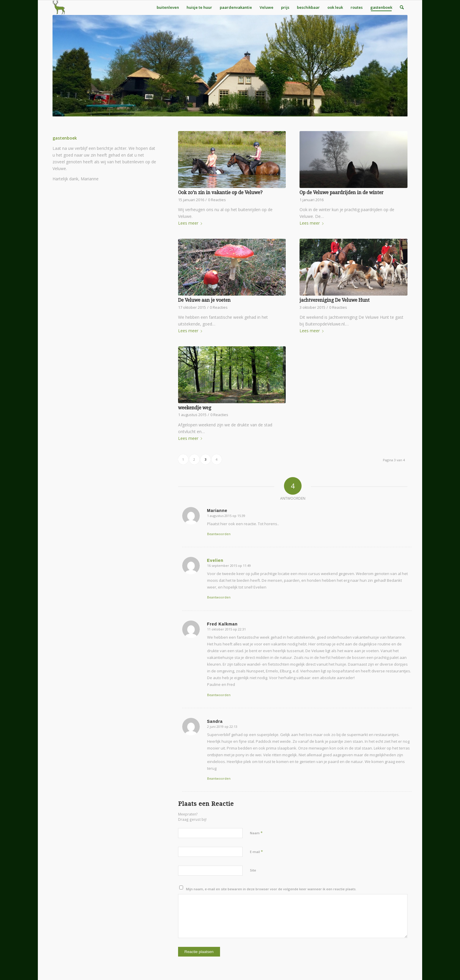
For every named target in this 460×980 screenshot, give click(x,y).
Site (253, 870)
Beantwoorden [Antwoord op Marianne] (219, 534)
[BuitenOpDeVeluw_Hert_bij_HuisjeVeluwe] (59, 7)
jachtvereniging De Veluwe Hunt (335, 300)
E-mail (256, 852)
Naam (256, 833)
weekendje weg (195, 408)
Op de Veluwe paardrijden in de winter (341, 193)
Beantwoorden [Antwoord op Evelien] (219, 597)
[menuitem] (168, 7)
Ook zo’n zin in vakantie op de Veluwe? (220, 193)
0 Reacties (217, 200)
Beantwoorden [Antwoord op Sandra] (219, 778)
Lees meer (191, 223)
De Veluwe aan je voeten (204, 300)
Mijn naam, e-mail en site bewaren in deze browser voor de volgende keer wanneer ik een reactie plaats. (271, 889)
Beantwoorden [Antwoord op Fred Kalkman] (219, 695)
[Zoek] (402, 7)
